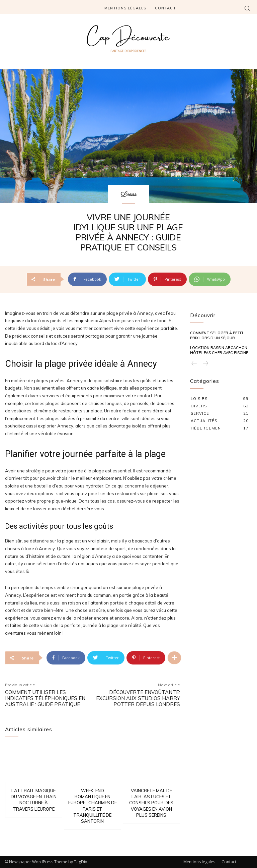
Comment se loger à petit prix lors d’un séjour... (217, 335)
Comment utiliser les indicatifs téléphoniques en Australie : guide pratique (45, 698)
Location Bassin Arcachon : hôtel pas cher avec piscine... (221, 350)
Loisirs (128, 195)
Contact (229, 862)
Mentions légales (199, 862)
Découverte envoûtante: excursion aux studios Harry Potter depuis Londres (138, 698)
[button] (247, 8)
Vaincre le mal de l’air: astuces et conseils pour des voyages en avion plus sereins (151, 803)
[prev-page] (194, 363)
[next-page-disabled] (205, 363)
